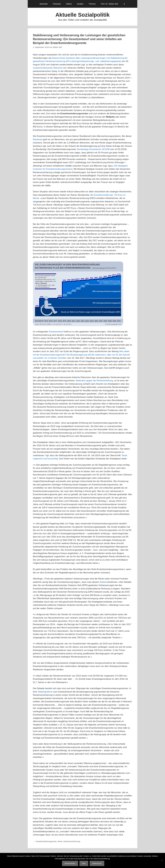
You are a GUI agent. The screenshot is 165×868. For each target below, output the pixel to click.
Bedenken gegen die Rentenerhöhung (94, 381)
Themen (92, 4)
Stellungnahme (45, 692)
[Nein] (162, 860)
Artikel (103, 582)
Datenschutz (97, 863)
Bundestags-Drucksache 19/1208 (93, 149)
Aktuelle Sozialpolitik (82, 15)
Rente (60, 841)
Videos (69, 4)
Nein (84, 863)
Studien (80, 4)
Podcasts (57, 4)
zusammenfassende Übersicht (48, 68)
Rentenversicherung (72, 841)
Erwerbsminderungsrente (46, 841)
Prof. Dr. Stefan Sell (109, 4)
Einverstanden (70, 863)
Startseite (44, 4)
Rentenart (38, 139)
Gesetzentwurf (56, 332)
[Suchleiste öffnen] (124, 4)
